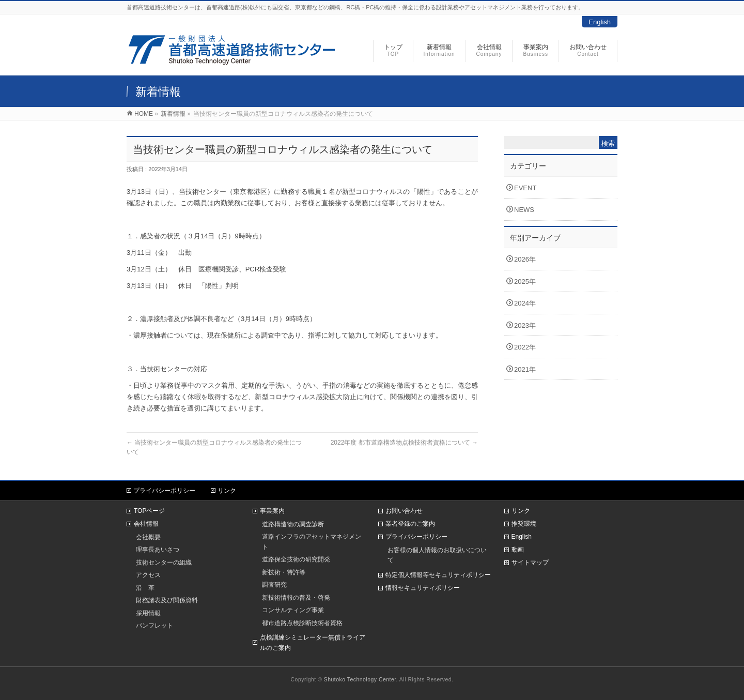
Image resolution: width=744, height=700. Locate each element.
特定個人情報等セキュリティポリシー (438, 575)
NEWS (524, 210)
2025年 (525, 281)
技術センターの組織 (164, 562)
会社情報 (146, 524)
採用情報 (148, 613)
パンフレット (154, 625)
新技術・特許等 (284, 572)
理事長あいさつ (158, 549)
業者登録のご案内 (410, 524)
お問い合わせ (404, 511)
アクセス (148, 575)
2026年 (525, 259)
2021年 (525, 369)
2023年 (525, 325)
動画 (518, 550)
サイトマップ (530, 562)
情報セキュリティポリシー (423, 588)
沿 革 (145, 588)
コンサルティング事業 (293, 610)
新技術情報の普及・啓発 (296, 597)
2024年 (525, 303)
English (600, 22)
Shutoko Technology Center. (361, 680)
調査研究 (274, 584)
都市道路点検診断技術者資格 (302, 623)
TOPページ (149, 511)
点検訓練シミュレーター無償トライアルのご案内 (313, 643)
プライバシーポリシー (164, 491)
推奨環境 (524, 524)
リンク (227, 491)
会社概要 (148, 537)
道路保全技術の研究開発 (296, 559)
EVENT (525, 188)
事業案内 (272, 511)
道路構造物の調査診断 (293, 524)
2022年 (525, 347)
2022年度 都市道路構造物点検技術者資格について (404, 443)
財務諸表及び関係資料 (167, 600)
